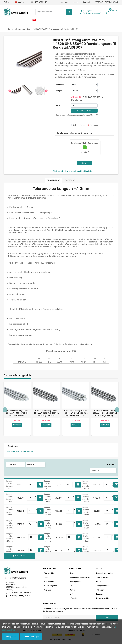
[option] (17, 409)
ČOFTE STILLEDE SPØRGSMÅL (107, 2)
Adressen (100, 590)
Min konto (65, 2)
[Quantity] (31, 485)
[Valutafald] (7, 2)
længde (59, 91)
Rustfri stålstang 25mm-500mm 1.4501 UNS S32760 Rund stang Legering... (105, 413)
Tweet (82, 125)
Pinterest (93, 125)
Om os (76, 2)
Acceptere (11, 637)
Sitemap (48, 590)
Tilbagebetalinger (103, 586)
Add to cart (40, 485)
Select (95, 471)
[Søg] (54, 12)
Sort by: (111, 465)
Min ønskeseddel (103, 599)
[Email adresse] (69, 618)
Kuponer (100, 595)
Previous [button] (5, 410)
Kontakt (87, 2)
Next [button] (117, 410)
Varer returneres (103, 578)
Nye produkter (50, 582)
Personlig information (105, 574)
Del (74, 125)
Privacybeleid (76, 582)
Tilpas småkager (31, 637)
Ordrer (99, 582)
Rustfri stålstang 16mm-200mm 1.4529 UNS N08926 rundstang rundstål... (46, 413)
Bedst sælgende (51, 586)
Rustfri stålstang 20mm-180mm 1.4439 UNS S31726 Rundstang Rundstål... (76, 413)
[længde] (84, 91)
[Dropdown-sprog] (20, 2)
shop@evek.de (25, 596)
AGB (72, 586)
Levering (74, 574)
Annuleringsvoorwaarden (80, 578)
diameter (60, 85)
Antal (58, 105)
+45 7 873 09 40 (39, 2)
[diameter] (84, 85)
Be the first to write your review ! (20, 452)
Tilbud (47, 578)
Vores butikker (50, 574)
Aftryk (73, 595)
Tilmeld (107, 618)
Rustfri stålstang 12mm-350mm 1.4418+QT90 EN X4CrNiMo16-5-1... (17, 413)
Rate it (85, 163)
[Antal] (84, 105)
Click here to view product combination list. (72, 171)
